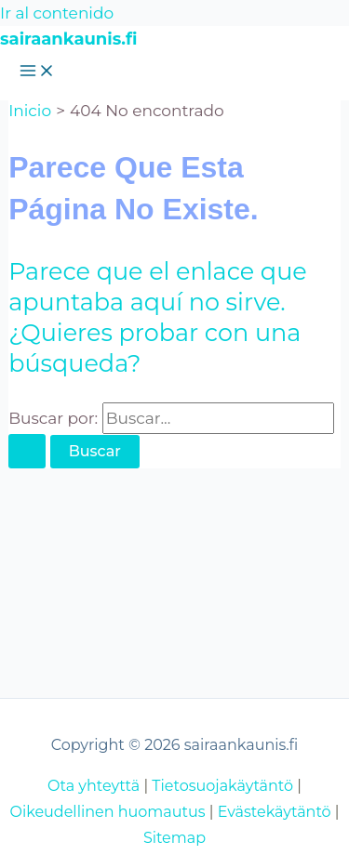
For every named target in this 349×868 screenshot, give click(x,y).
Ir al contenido (57, 13)
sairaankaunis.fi (68, 39)
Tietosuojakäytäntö (222, 786)
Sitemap (174, 838)
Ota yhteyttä (94, 786)
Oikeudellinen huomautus (107, 812)
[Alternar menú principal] (37, 72)
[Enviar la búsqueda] (27, 451)
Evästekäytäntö (275, 812)
